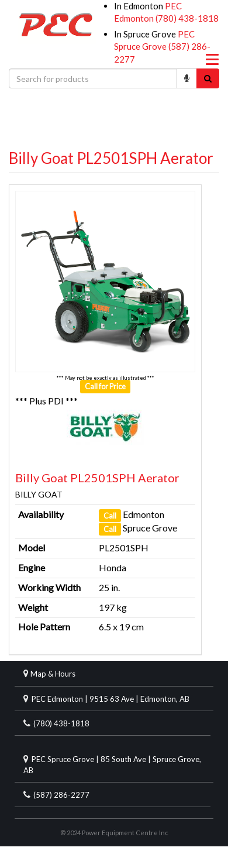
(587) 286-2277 (61, 795)
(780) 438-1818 (187, 18)
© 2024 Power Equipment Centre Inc (114, 833)
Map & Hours (53, 674)
